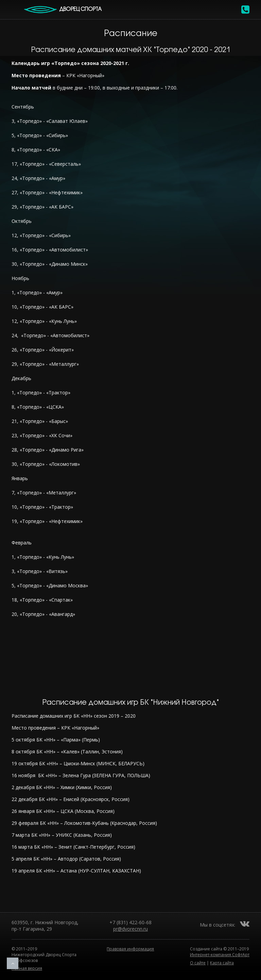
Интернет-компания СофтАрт (220, 955)
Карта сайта (222, 963)
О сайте (198, 963)
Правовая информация (130, 949)
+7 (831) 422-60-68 (130, 922)
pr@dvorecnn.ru (130, 929)
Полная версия (27, 968)
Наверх (13, 963)
